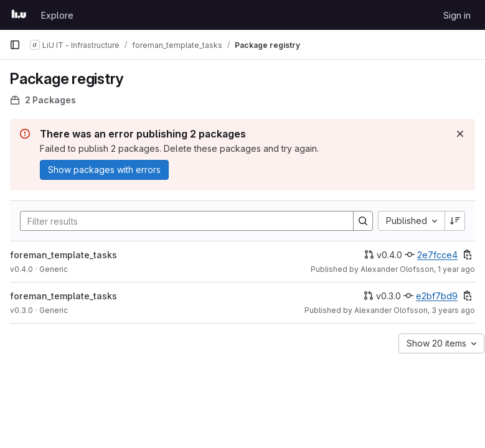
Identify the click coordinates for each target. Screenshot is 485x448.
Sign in (457, 15)
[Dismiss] (460, 134)
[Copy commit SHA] (468, 254)
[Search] (181, 221)
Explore (57, 15)
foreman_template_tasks (64, 255)
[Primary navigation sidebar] (15, 45)
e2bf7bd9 (437, 296)
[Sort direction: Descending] (455, 221)
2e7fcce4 (437, 255)
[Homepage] (19, 15)
